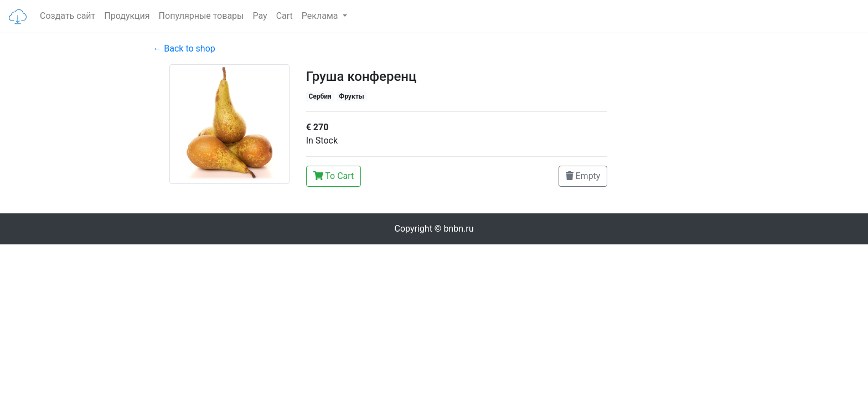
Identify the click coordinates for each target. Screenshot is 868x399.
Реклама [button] (321, 16)
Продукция (127, 16)
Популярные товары (201, 16)
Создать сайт (68, 16)
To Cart (334, 176)
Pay (260, 16)
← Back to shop (184, 48)
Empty (583, 176)
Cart (285, 16)
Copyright (434, 229)
